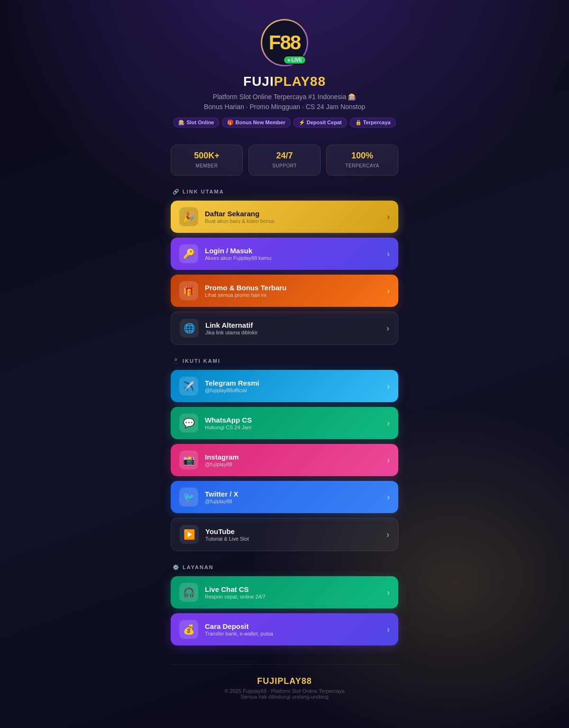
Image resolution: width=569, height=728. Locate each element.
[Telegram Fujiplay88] (284, 386)
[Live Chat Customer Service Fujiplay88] (284, 592)
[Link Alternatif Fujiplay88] (284, 328)
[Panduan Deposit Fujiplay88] (284, 629)
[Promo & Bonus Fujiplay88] (284, 291)
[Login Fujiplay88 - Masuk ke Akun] (284, 254)
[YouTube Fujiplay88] (284, 534)
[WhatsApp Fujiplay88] (284, 423)
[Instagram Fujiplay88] (284, 460)
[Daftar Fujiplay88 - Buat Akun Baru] (284, 217)
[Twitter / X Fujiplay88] (284, 497)
